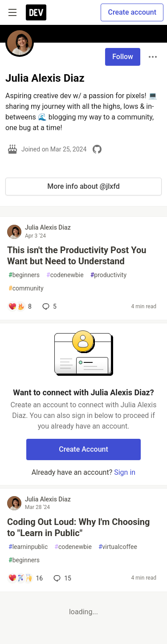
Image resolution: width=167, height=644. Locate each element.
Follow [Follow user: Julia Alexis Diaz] (123, 57)
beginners (24, 275)
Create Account (83, 449)
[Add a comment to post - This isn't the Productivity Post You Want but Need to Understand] (20, 306)
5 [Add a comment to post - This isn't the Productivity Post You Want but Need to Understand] (49, 306)
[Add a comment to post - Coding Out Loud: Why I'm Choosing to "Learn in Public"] (25, 578)
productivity (108, 275)
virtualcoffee (118, 547)
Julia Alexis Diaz (48, 227)
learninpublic (28, 547)
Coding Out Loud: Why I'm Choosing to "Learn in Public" (78, 527)
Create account (132, 12)
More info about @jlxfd (83, 186)
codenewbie (65, 275)
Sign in (125, 472)
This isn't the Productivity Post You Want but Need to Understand (77, 256)
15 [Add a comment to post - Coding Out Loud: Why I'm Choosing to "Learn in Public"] (61, 578)
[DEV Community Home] (36, 12)
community (26, 288)
